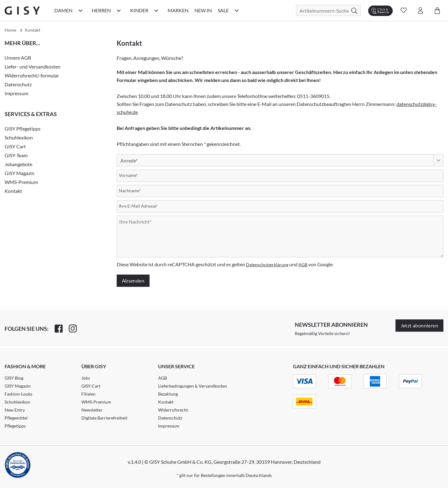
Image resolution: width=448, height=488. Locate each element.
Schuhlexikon (19, 137)
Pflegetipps (15, 426)
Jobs (86, 378)
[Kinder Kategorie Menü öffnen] (156, 10)
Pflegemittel (16, 418)
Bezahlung (168, 394)
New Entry (15, 410)
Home (10, 30)
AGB (303, 265)
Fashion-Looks (18, 394)
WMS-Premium (21, 182)
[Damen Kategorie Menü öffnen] (80, 10)
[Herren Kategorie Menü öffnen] (119, 10)
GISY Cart (15, 146)
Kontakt (13, 191)
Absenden (133, 281)
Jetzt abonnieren (419, 325)
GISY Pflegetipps (23, 129)
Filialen (88, 394)
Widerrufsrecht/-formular (32, 75)
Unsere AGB (18, 58)
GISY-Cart (91, 386)
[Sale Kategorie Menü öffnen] (237, 10)
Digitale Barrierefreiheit (104, 418)
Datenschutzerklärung (267, 265)
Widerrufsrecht (173, 410)
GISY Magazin (19, 173)
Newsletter (92, 410)
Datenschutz (18, 84)
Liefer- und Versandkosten (33, 66)
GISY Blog (14, 378)
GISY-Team (16, 155)
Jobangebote (18, 164)
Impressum (16, 93)
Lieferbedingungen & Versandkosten (193, 386)
